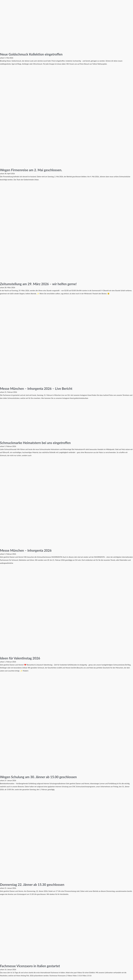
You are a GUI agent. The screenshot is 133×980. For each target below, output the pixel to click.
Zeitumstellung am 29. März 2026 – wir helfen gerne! (38, 284)
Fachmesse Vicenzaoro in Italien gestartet (30, 966)
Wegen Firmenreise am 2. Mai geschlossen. (31, 170)
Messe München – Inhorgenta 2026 (26, 550)
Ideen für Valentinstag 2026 (20, 658)
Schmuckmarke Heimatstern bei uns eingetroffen (35, 443)
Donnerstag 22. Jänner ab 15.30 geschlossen (32, 885)
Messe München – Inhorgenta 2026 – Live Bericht (36, 388)
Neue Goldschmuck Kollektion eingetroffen (31, 54)
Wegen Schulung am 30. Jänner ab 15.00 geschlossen (38, 777)
